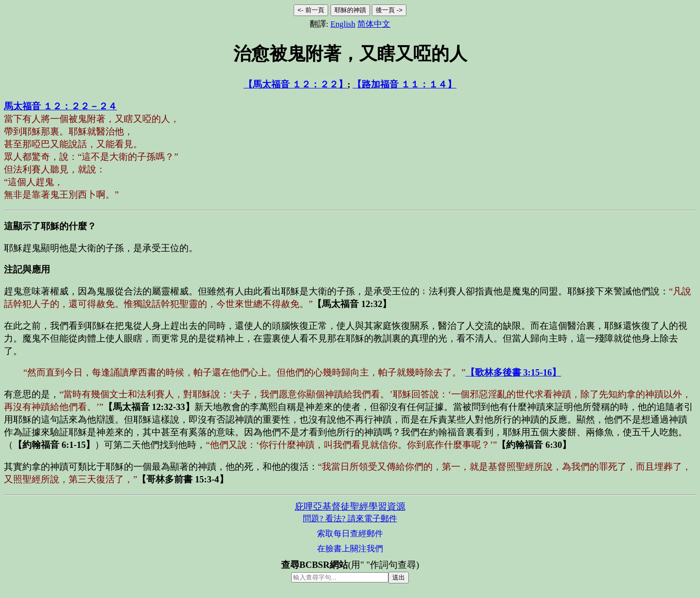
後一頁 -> (389, 10)
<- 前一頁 (311, 10)
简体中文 (374, 24)
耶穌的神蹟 (350, 10)
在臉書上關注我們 (350, 549)
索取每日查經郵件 (350, 534)
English (343, 24)
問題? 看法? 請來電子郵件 (350, 519)
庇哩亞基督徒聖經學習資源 (350, 506)
